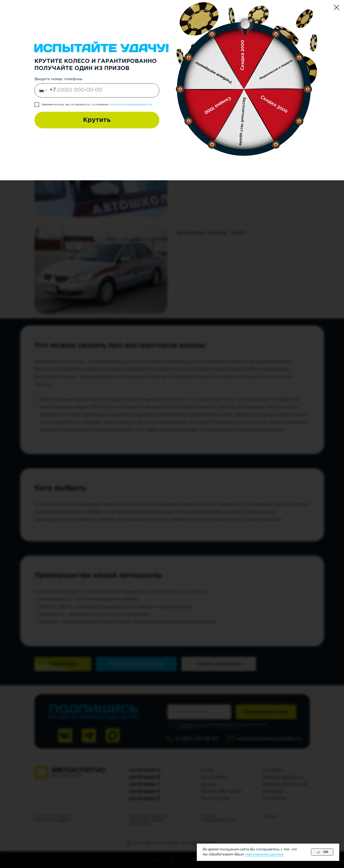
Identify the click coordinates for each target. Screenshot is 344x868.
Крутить (97, 120)
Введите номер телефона (58, 79)
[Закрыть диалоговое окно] (337, 7)
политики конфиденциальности (131, 105)
